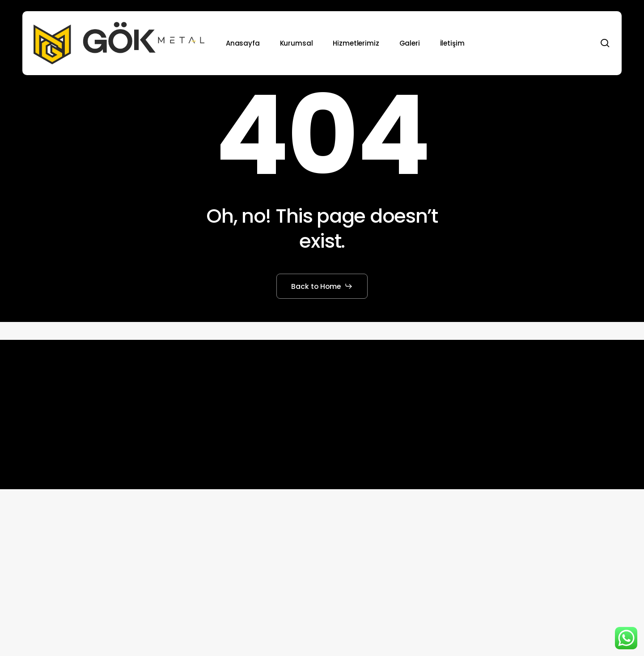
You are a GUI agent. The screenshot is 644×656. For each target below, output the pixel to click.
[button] (322, 286)
